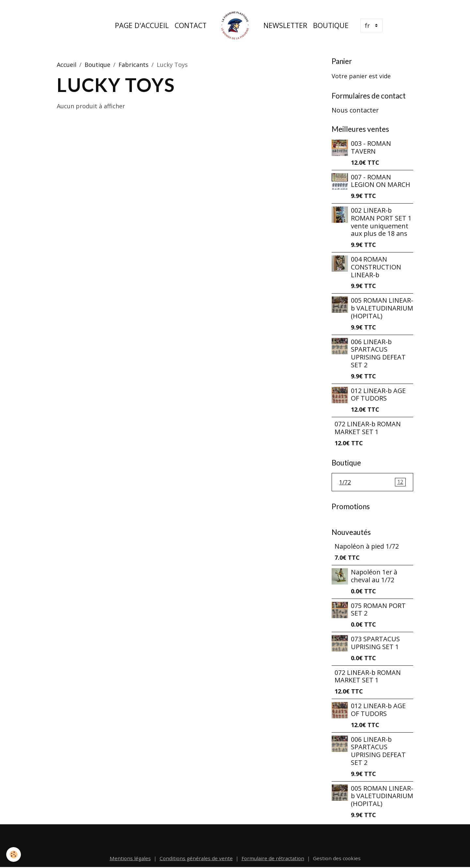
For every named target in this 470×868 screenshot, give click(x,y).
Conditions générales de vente (196, 858)
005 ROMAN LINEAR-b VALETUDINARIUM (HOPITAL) (382, 308)
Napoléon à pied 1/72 (367, 547)
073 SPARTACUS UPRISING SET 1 (375, 643)
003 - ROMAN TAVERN (371, 147)
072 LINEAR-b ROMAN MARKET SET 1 (368, 428)
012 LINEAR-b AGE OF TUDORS (378, 395)
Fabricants (133, 65)
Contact (191, 25)
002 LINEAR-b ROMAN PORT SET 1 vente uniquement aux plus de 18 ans (381, 222)
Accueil (67, 65)
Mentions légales (130, 858)
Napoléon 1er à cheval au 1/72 (374, 576)
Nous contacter (355, 110)
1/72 (372, 482)
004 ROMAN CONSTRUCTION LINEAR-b (376, 267)
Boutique (331, 25)
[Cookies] (14, 854)
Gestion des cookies (337, 858)
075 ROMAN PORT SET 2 (378, 609)
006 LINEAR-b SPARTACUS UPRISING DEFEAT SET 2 (378, 353)
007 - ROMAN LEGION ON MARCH (381, 181)
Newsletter (285, 25)
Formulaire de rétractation (273, 858)
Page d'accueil (142, 25)
